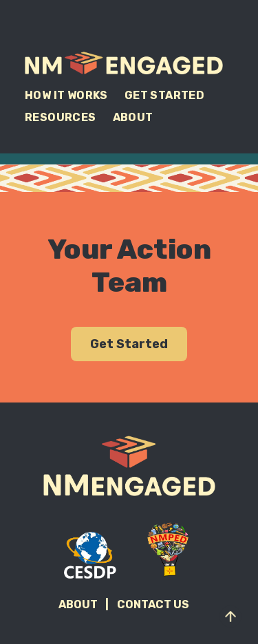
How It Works (66, 95)
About (133, 117)
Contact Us (153, 604)
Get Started (164, 95)
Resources (61, 117)
